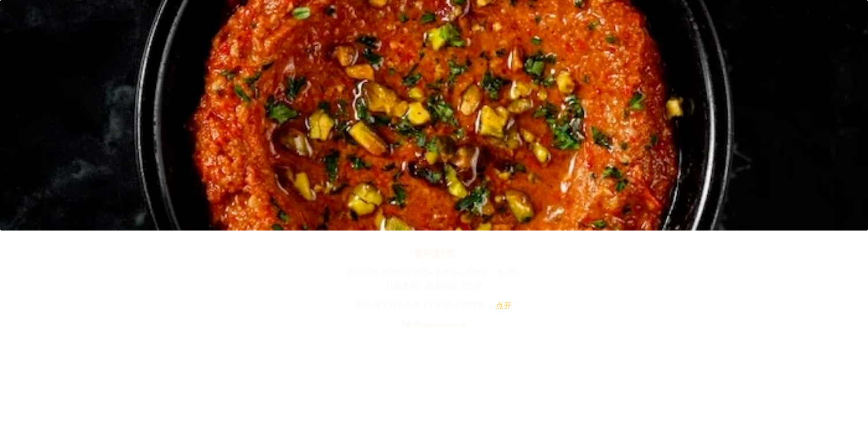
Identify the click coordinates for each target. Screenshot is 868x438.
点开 (504, 305)
